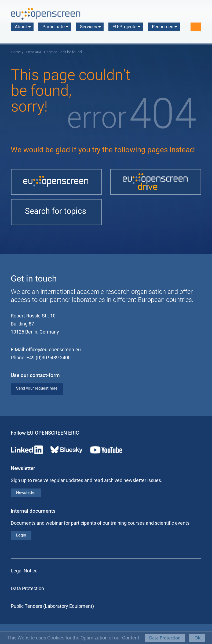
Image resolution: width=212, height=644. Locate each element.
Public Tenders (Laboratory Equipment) (52, 606)
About (23, 27)
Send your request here (37, 388)
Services (90, 27)
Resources (165, 27)
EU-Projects (126, 27)
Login (21, 535)
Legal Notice (24, 571)
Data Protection (165, 638)
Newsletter (26, 493)
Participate (55, 27)
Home (16, 52)
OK (197, 638)
